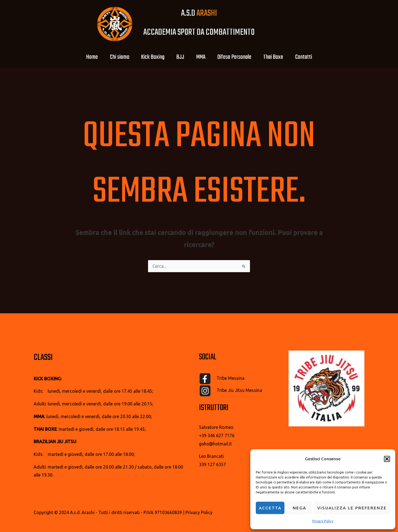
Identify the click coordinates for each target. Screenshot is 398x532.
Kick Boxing (150, 57)
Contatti (310, 57)
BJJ (179, 57)
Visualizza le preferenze (352, 508)
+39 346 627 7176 (217, 435)
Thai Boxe (278, 57)
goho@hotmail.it (216, 444)
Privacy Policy (323, 521)
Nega (299, 508)
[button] (387, 459)
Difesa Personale (237, 57)
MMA (202, 57)
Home (86, 57)
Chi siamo (115, 57)
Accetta (270, 508)
